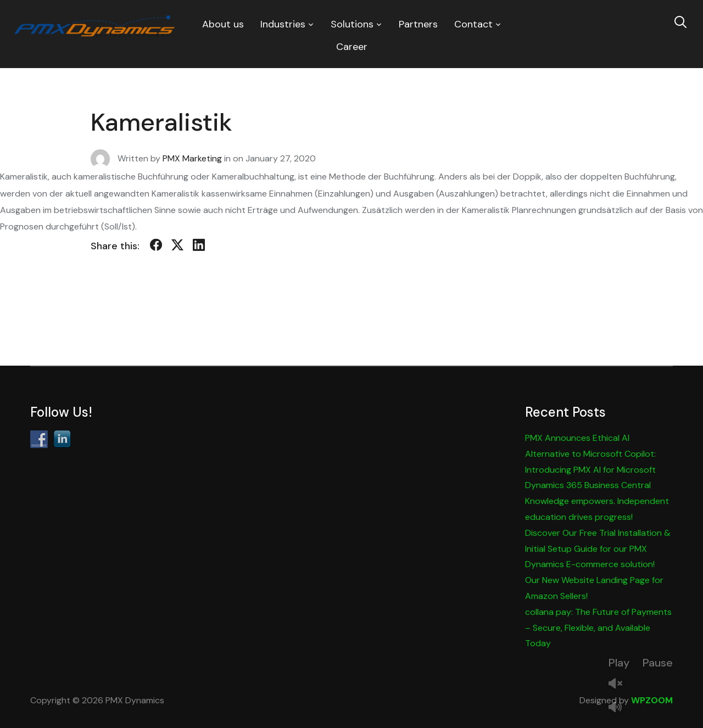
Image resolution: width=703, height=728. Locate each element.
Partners (418, 24)
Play (619, 663)
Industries (283, 24)
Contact (473, 24)
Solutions (352, 24)
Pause (658, 663)
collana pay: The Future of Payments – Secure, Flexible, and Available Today (598, 628)
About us (223, 24)
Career (352, 47)
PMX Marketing (192, 158)
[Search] (680, 21)
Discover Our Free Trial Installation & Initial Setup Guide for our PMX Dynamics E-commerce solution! (598, 549)
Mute (620, 708)
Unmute (620, 684)
